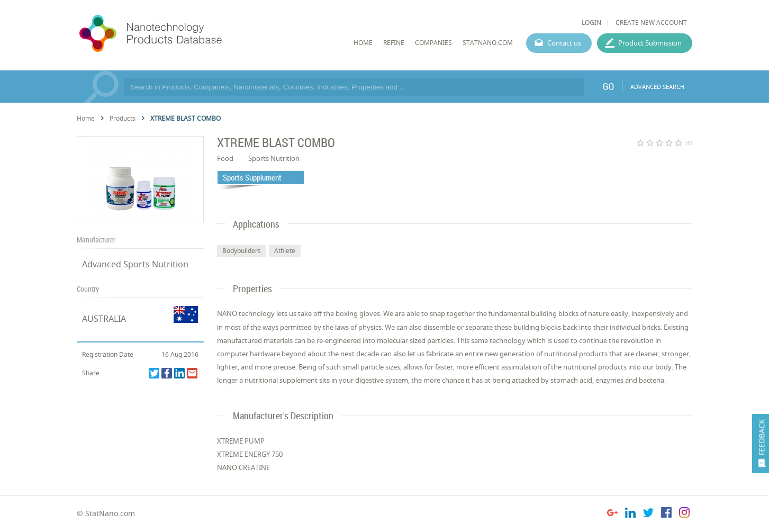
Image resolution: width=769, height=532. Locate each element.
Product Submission (650, 43)
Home (86, 118)
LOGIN (591, 22)
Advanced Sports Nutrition (135, 264)
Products (123, 118)
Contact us (564, 43)
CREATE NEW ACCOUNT (651, 22)
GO (608, 86)
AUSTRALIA (104, 319)
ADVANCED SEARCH (657, 87)
